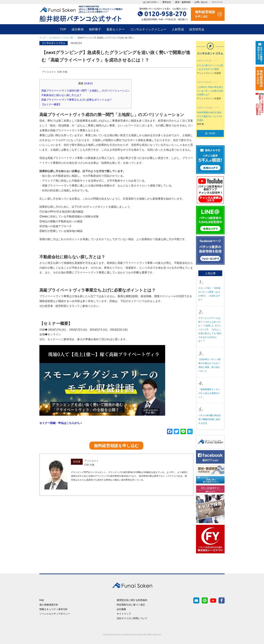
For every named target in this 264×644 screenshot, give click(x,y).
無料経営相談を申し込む (116, 446)
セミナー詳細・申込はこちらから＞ (61, 423)
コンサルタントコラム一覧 (61, 38)
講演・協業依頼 (183, 2)
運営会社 (167, 2)
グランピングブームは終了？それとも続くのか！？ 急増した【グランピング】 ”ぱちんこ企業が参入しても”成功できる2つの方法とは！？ (210, 329)
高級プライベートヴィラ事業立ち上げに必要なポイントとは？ (77, 100)
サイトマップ (124, 614)
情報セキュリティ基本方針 (54, 609)
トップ (42, 38)
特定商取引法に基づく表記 (131, 605)
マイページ (217, 2)
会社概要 (121, 609)
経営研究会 (197, 29)
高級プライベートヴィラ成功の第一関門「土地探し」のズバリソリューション (85, 91)
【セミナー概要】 (51, 104)
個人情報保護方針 (49, 605)
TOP (63, 29)
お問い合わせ (201, 2)
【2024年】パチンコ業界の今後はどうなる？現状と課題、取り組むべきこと (209, 365)
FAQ (42, 600)
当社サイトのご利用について (132, 618)
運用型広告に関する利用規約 (132, 600)
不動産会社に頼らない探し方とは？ (61, 95)
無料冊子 (95, 29)
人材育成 (178, 29)
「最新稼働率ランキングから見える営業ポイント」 (209, 393)
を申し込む (208, 14)
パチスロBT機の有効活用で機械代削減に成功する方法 (210, 419)
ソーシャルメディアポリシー (55, 614)
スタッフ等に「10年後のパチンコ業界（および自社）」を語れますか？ (209, 294)
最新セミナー (115, 29)
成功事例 (77, 29)
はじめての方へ (151, 2)
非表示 (88, 83)
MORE (210, 133)
